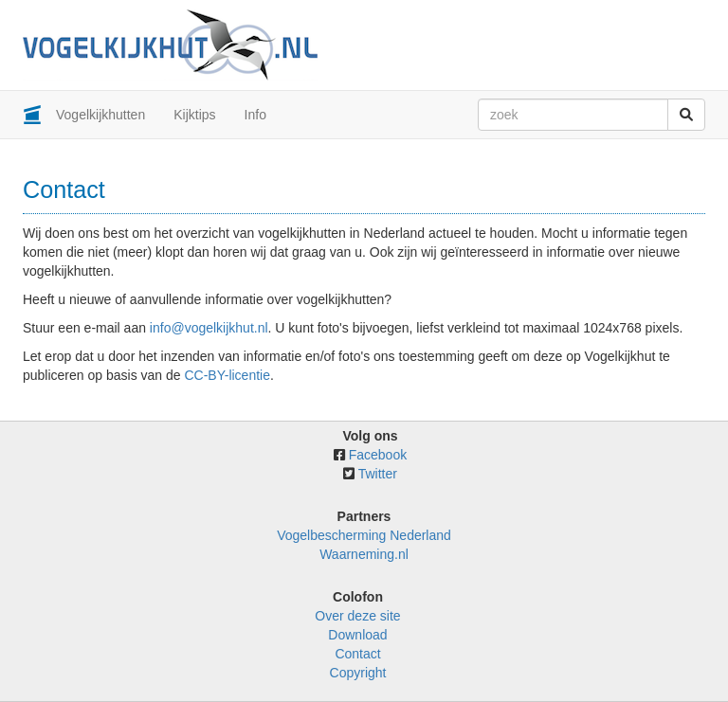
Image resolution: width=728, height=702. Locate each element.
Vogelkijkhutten (100, 115)
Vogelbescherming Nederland (364, 535)
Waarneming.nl (364, 554)
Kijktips (194, 115)
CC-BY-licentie (227, 375)
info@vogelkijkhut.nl (209, 328)
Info (255, 115)
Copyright (358, 673)
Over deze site (357, 616)
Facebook (378, 455)
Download (357, 635)
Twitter (378, 474)
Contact (357, 654)
